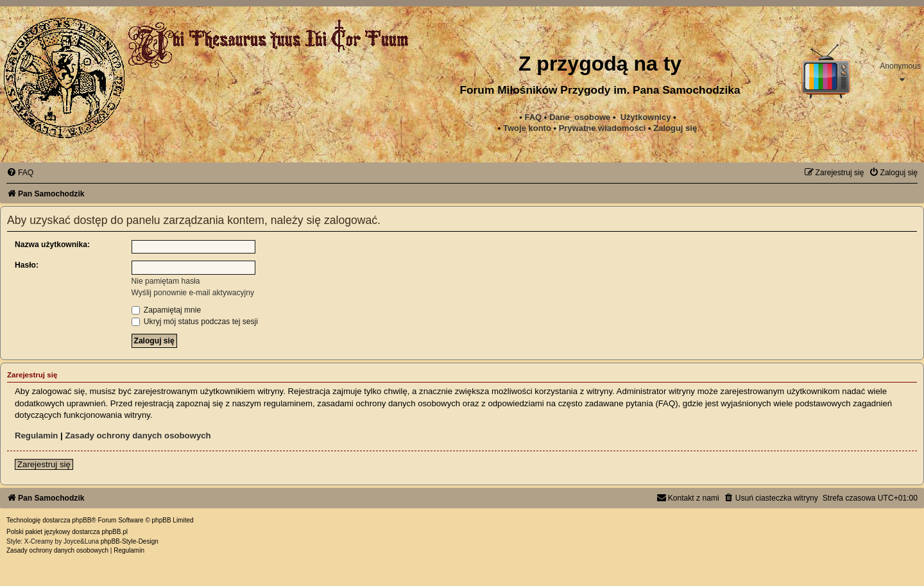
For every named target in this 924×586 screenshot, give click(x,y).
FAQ (533, 117)
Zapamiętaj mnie (167, 310)
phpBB (81, 520)
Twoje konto (527, 128)
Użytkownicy (646, 117)
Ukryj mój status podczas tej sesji (195, 322)
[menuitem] (603, 128)
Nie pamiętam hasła (166, 281)
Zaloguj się (675, 128)
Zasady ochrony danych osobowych (138, 435)
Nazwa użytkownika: (52, 245)
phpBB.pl (115, 532)
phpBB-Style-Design (130, 541)
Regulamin (36, 435)
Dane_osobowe (580, 117)
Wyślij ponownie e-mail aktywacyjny (193, 293)
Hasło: (27, 265)
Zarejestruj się (44, 464)
